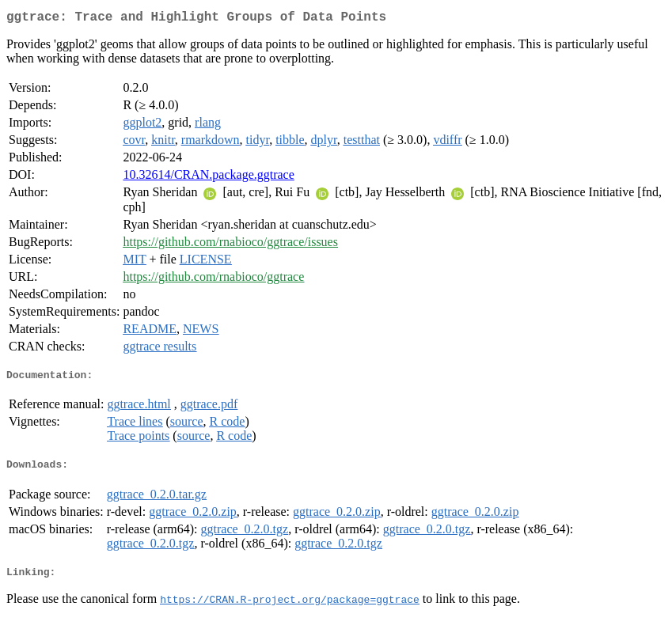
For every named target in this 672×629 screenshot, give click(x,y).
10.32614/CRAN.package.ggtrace (208, 178)
